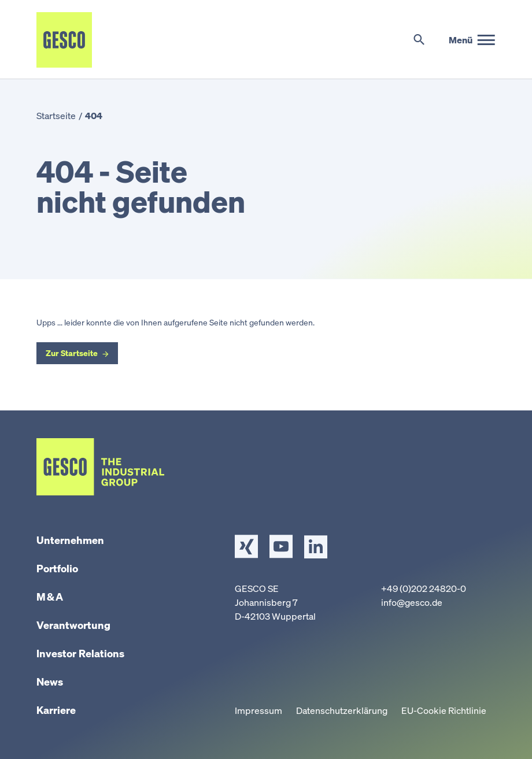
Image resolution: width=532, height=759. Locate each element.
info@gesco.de (412, 602)
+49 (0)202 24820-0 (424, 588)
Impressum (258, 710)
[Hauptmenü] (472, 40)
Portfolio (57, 568)
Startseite (56, 116)
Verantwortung (73, 625)
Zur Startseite (72, 353)
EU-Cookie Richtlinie (444, 710)
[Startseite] (64, 40)
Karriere (56, 710)
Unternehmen (70, 540)
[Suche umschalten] (419, 40)
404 (94, 116)
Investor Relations (80, 653)
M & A (50, 597)
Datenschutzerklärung (342, 710)
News (50, 682)
